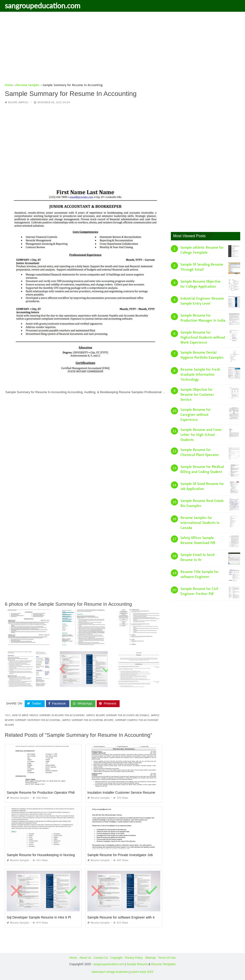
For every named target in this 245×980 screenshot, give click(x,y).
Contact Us (101, 958)
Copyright (116, 958)
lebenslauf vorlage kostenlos (110, 972)
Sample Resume (137, 964)
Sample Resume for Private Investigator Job (120, 855)
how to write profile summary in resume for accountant (48, 715)
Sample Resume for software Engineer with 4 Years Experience (134, 917)
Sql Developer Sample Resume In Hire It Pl (39, 917)
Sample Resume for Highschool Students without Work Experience (203, 337)
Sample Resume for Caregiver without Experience (196, 415)
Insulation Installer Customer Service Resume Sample (127, 793)
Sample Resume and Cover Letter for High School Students (201, 435)
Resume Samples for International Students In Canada (200, 523)
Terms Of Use (167, 958)
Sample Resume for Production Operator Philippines (46, 793)
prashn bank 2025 (142, 972)
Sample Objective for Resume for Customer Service (197, 395)
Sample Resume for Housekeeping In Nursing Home (46, 855)
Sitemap (150, 958)
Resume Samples (18, 102)
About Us (85, 958)
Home (73, 958)
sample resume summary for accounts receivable (118, 715)
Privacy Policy (134, 958)
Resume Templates (164, 964)
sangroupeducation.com (43, 6)
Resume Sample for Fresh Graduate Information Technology (200, 374)
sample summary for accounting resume (88, 720)
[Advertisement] (122, 49)
